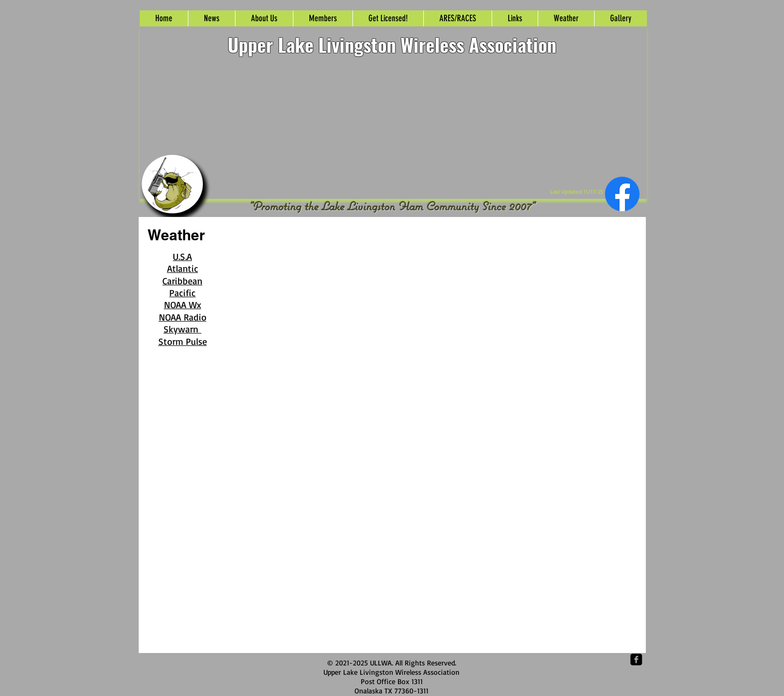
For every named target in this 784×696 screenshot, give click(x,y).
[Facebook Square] (636, 659)
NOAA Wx (183, 304)
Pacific (182, 293)
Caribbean (182, 281)
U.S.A (182, 256)
